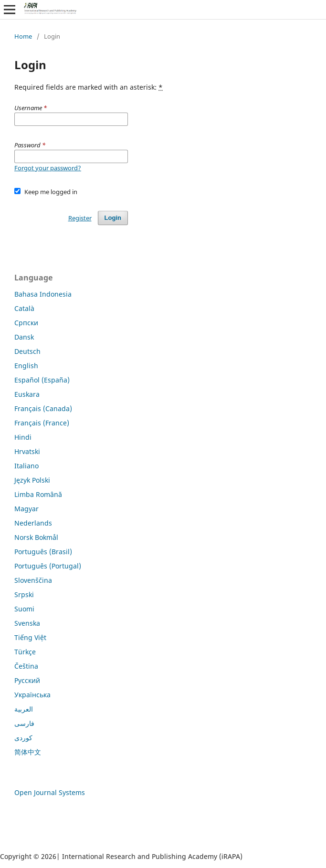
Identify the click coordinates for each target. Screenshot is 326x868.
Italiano (26, 466)
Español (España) (42, 380)
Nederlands (33, 523)
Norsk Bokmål (36, 537)
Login (113, 218)
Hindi (23, 437)
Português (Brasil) (43, 552)
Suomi (24, 609)
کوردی (23, 738)
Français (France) (42, 423)
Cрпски (26, 323)
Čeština (26, 666)
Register (80, 218)
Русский (27, 680)
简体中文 (28, 752)
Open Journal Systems (50, 792)
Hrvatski (27, 451)
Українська (32, 695)
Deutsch (27, 351)
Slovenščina (33, 580)
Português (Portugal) (48, 566)
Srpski (24, 594)
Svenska (27, 623)
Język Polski (32, 480)
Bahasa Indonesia (43, 294)
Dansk (24, 337)
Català (24, 308)
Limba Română (38, 494)
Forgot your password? (48, 168)
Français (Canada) (43, 408)
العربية (24, 709)
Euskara (27, 394)
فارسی (24, 723)
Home (23, 36)
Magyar (26, 509)
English (26, 366)
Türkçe (25, 652)
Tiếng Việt (30, 637)
